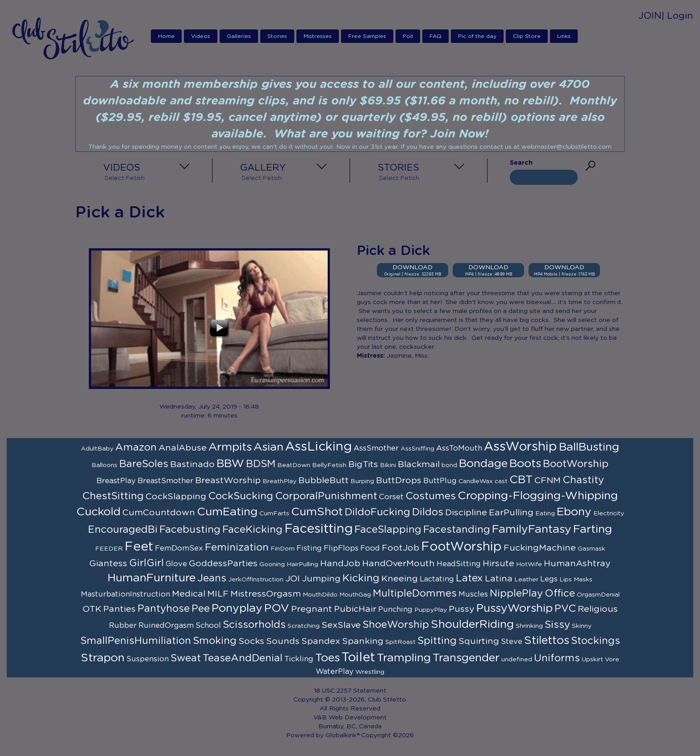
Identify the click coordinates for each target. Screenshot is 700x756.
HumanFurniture (152, 578)
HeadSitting (459, 564)
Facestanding (457, 530)
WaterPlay (335, 672)
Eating (545, 514)
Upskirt (592, 660)
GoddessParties (223, 564)
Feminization (237, 547)
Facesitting (319, 529)
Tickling (299, 659)
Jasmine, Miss (407, 356)
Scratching (304, 626)
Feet (139, 547)
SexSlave (341, 625)
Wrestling (370, 672)
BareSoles (144, 464)
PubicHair (355, 609)
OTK (92, 609)
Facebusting (190, 530)
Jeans (212, 578)
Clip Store (527, 36)
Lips (566, 580)
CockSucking (241, 496)
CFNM (548, 480)
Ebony (574, 512)
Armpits (230, 447)
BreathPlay (279, 481)
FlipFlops (341, 548)
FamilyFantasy (532, 529)
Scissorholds (254, 625)
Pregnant (312, 609)
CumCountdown (159, 513)
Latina (499, 579)
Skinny (582, 626)
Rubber (123, 626)
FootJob (400, 548)
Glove (176, 564)
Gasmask (592, 549)
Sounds (283, 641)
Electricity (609, 514)
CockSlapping (176, 497)
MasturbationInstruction (125, 594)
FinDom (283, 549)
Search (521, 163)
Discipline (466, 513)
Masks (583, 580)
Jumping (321, 579)
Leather (526, 580)
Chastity (583, 480)
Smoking (215, 641)
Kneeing (400, 579)
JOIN (650, 16)
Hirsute (498, 564)
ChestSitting (113, 496)
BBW (230, 464)
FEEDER (109, 549)
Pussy (462, 609)
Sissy (557, 625)
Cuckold (98, 512)
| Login (677, 16)
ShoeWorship (396, 625)
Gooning (272, 564)
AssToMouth (459, 448)
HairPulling (302, 564)
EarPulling (511, 513)
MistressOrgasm (266, 594)
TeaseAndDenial (243, 658)
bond (449, 465)
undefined (517, 660)
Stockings (596, 641)
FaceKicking (252, 530)
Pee (201, 609)
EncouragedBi (123, 530)
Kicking (361, 578)
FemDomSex (179, 548)
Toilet (358, 658)
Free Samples (367, 36)
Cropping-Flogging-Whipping (538, 496)
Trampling (404, 658)
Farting (593, 529)
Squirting (479, 641)
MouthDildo (320, 595)
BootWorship (576, 464)
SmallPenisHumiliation (136, 641)
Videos (201, 36)
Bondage (483, 464)
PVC (565, 609)
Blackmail (419, 464)
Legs (549, 579)
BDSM (261, 464)
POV (277, 608)
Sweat (186, 658)
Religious (598, 609)
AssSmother (376, 448)
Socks (251, 641)
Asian (269, 447)
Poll (408, 36)
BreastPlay (116, 481)
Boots (525, 464)
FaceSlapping (388, 530)
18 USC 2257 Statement (350, 691)
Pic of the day (477, 36)
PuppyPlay (431, 610)
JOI (293, 579)
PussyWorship (515, 608)
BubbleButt (323, 480)
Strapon (103, 658)
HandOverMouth (398, 564)
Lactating (437, 579)
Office (560, 593)
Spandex (321, 641)
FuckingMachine (540, 548)
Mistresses (318, 36)
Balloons (104, 465)
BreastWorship (228, 480)
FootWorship (461, 547)
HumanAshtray (577, 564)
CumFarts (274, 514)
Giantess (108, 564)
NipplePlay (516, 593)
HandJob (340, 564)
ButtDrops (399, 480)
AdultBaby (97, 449)
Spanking (363, 641)
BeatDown (294, 465)
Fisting (309, 548)
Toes (327, 658)
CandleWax (476, 481)
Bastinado (192, 464)
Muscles (473, 594)
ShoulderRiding (472, 624)
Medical (189, 594)
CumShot (317, 512)
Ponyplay (237, 608)
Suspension (148, 659)
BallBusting (589, 447)
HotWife (529, 564)
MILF (218, 594)
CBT (521, 480)
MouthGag (355, 595)
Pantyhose (164, 609)
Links (564, 36)
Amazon (136, 447)
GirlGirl (146, 563)
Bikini (388, 465)
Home (166, 36)
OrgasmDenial (598, 595)
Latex (469, 578)
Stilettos (547, 641)
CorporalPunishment (326, 496)
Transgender (466, 658)
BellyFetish (329, 465)
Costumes (431, 496)
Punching (395, 610)
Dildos (428, 512)
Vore (612, 660)
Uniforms (557, 658)
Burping (362, 481)
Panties (119, 609)
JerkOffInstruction (256, 580)
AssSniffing (417, 449)
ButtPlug (440, 481)
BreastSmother (165, 481)
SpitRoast (400, 642)
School (208, 626)
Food (370, 548)
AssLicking (319, 447)
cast (501, 481)
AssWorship (521, 447)
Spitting (437, 641)
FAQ (435, 36)
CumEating (227, 512)
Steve (512, 642)
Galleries (239, 36)
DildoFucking (377, 512)
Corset (391, 497)
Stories (277, 36)
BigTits (363, 464)
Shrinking (529, 626)
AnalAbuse (183, 448)
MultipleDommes (415, 593)
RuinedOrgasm (166, 626)
